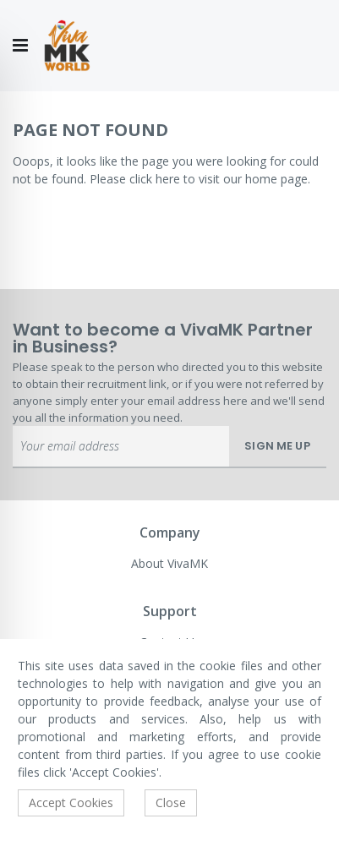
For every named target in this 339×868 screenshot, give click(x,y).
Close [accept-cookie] (171, 802)
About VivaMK (169, 563)
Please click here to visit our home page (199, 179)
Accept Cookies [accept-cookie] (71, 802)
